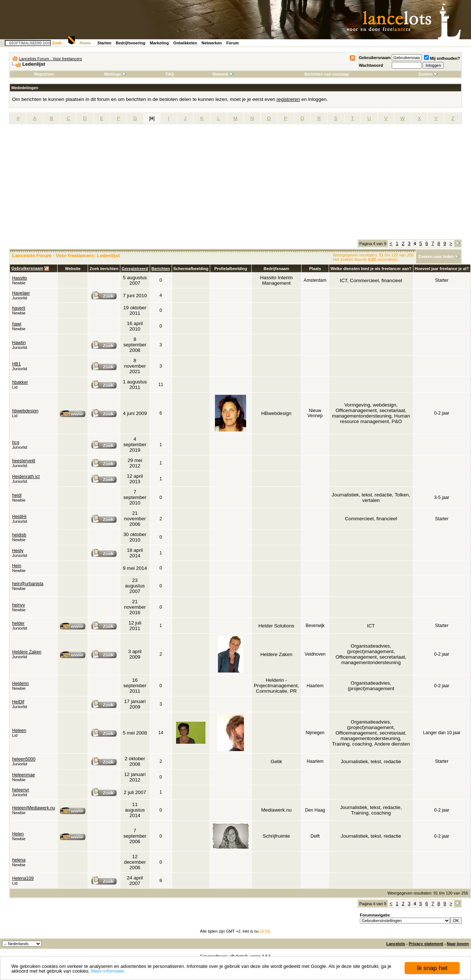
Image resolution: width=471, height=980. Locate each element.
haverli (19, 308)
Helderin (20, 684)
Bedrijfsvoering (131, 43)
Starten (105, 43)
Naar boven (458, 944)
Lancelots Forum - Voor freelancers (51, 59)
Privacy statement (426, 944)
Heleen (19, 731)
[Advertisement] (235, 184)
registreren (288, 99)
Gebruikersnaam (375, 58)
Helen (18, 834)
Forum (233, 43)
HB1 (17, 364)
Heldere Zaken (27, 652)
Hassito (20, 278)
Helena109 (23, 878)
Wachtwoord (371, 65)
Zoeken (428, 74)
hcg (16, 442)
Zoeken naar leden (436, 256)
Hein (17, 566)
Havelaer (21, 293)
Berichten (161, 269)
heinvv (19, 605)
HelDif (18, 702)
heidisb (19, 535)
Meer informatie (107, 971)
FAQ (170, 74)
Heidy (18, 551)
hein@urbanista (28, 584)
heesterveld (24, 461)
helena (19, 860)
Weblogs (115, 74)
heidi (17, 495)
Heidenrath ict (26, 477)
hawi (17, 324)
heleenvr (21, 790)
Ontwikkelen (185, 43)
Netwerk (223, 74)
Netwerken (212, 43)
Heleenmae (23, 775)
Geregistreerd (135, 269)
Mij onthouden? (442, 58)
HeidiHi (19, 517)
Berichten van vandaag (326, 74)
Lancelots (396, 944)
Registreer (44, 74)
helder (18, 623)
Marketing (159, 43)
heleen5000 (24, 759)
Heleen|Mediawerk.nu (34, 808)
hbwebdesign (25, 411)
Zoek (57, 43)
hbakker (20, 382)
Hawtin (19, 343)
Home (85, 43)
